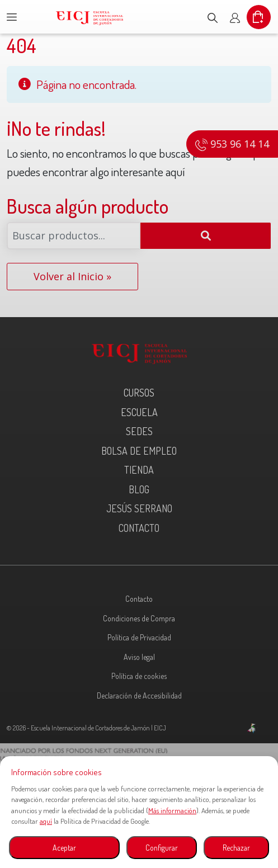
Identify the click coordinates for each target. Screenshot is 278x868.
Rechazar (236, 848)
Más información (172, 810)
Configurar (162, 848)
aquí (46, 821)
